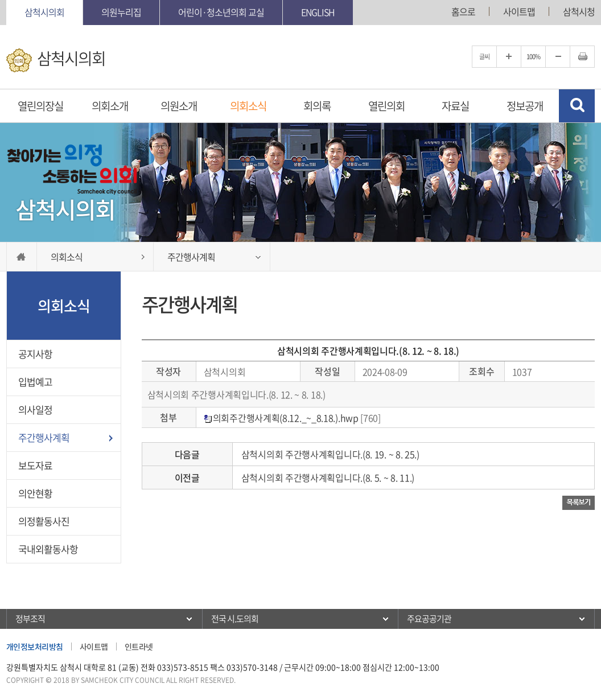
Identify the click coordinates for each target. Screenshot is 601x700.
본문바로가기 (0, 0)
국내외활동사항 (48, 549)
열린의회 (386, 106)
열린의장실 (40, 106)
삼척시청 (579, 11)
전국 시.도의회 (235, 619)
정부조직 (30, 619)
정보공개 (525, 106)
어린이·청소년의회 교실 (221, 12)
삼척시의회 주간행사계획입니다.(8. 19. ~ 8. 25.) (330, 454)
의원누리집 (121, 12)
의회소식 (248, 106)
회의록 (317, 106)
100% (533, 57)
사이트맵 (519, 11)
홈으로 (463, 11)
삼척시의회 (44, 12)
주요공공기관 (429, 619)
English (318, 12)
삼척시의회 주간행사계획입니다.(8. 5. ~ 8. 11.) (328, 477)
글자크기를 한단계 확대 (509, 57)
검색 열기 (577, 106)
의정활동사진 (44, 521)
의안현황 (35, 493)
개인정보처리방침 (35, 647)
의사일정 (35, 409)
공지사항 (35, 354)
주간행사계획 (44, 437)
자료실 (455, 106)
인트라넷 (139, 647)
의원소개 (179, 106)
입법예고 (35, 382)
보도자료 (35, 465)
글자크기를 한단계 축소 (558, 57)
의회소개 (110, 106)
